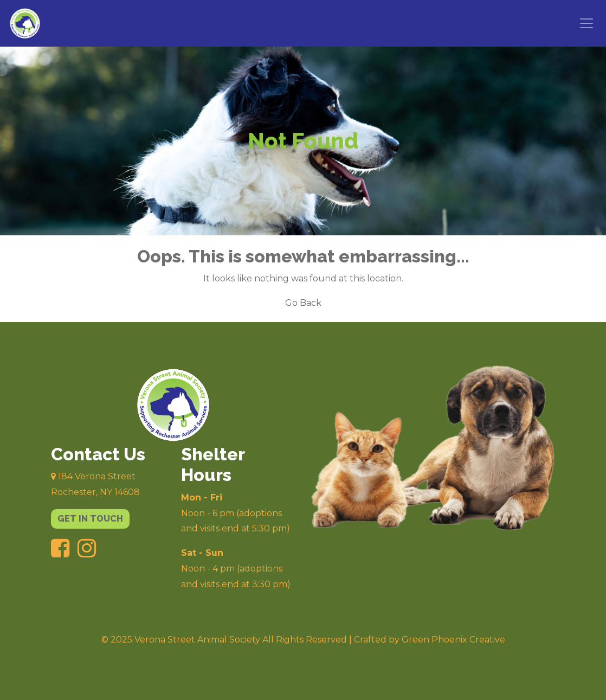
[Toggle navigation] (586, 23)
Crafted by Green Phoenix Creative (430, 640)
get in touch (90, 519)
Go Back (303, 303)
